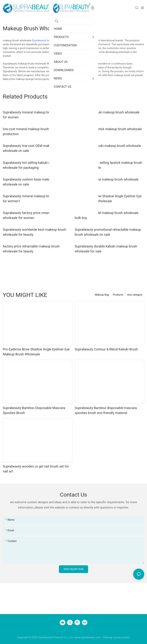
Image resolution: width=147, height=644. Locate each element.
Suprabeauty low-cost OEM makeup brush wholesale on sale (33, 148)
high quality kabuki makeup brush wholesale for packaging (107, 115)
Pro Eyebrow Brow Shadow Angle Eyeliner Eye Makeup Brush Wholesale (108, 199)
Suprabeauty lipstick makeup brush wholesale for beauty (108, 131)
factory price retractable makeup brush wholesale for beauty (31, 249)
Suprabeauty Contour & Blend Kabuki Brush (106, 349)
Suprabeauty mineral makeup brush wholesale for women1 (37, 199)
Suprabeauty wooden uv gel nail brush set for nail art (36, 469)
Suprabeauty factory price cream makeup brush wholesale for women (38, 215)
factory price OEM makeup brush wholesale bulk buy (107, 215)
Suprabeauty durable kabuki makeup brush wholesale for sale (106, 249)
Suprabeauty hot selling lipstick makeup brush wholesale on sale (108, 165)
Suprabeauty (39, 40)
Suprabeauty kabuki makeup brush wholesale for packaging (108, 148)
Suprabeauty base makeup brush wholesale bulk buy (107, 182)
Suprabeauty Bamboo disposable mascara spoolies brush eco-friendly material (106, 410)
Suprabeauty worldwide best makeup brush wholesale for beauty (34, 232)
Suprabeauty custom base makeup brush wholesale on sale (33, 182)
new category (135, 295)
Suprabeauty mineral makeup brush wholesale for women (37, 115)
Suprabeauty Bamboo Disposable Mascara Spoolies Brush (34, 410)
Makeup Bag (102, 295)
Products (118, 295)
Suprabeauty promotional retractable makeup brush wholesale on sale (108, 232)
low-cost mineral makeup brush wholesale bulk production (37, 131)
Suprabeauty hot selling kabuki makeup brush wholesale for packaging (36, 165)
